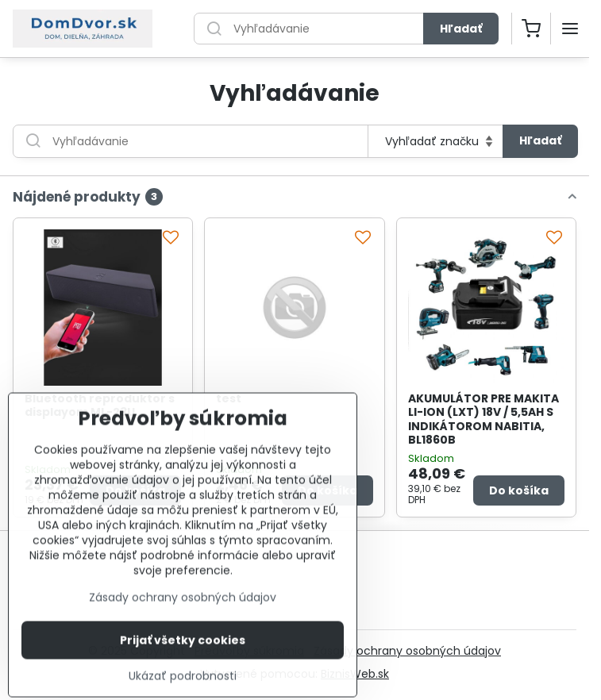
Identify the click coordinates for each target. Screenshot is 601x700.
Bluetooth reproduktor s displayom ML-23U (100, 406)
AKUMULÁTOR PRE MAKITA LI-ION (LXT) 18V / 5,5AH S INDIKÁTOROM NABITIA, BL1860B (483, 419)
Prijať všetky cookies (183, 671)
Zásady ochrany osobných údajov (407, 651)
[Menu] (570, 29)
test (229, 398)
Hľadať (461, 29)
